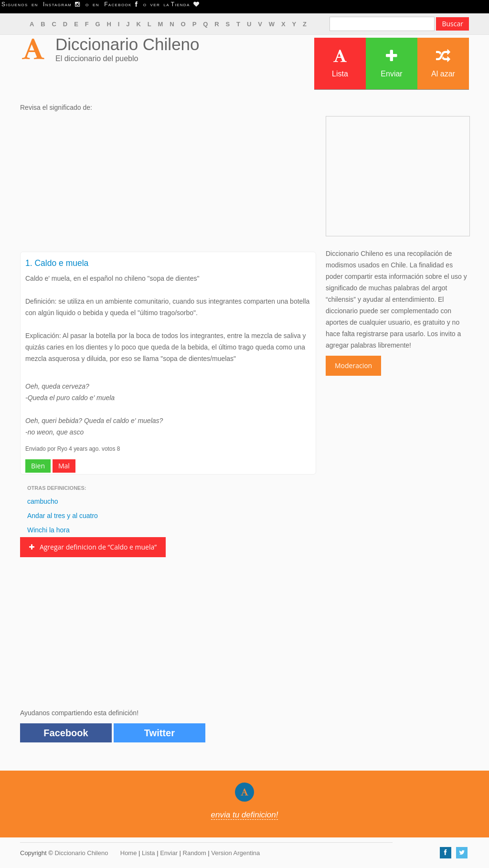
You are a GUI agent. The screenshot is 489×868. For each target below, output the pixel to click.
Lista (340, 63)
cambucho (43, 501)
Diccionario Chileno (128, 44)
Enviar (391, 63)
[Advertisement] (168, 185)
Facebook (66, 733)
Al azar (443, 63)
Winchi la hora (48, 530)
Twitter (159, 733)
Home (129, 853)
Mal (64, 466)
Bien (38, 466)
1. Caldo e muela (57, 263)
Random (195, 853)
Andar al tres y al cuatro (63, 516)
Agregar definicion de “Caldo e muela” (93, 547)
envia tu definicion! (245, 815)
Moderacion (353, 365)
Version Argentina (235, 853)
